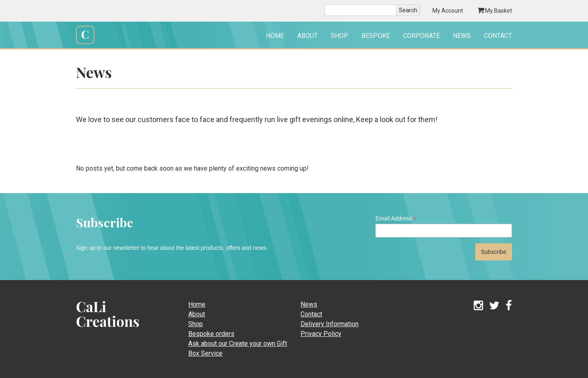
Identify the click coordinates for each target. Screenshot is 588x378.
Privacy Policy (321, 334)
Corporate (421, 36)
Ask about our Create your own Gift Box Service (238, 348)
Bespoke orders (211, 334)
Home (275, 36)
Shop (340, 36)
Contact (498, 36)
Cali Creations (85, 43)
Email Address (396, 219)
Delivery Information (330, 324)
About (307, 36)
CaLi (99, 329)
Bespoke (376, 36)
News (462, 36)
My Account (448, 11)
